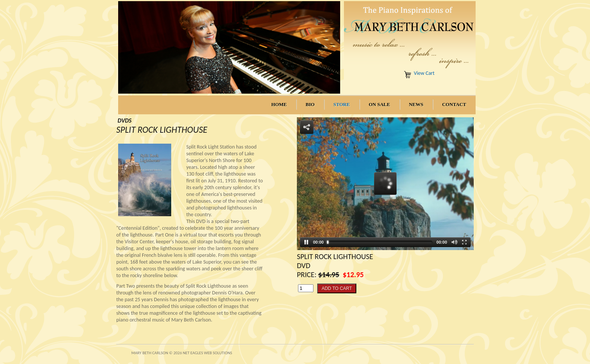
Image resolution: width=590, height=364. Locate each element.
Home (279, 104)
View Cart (424, 73)
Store (342, 104)
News (416, 104)
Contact (454, 104)
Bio (310, 104)
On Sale (379, 104)
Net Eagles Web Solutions (208, 353)
